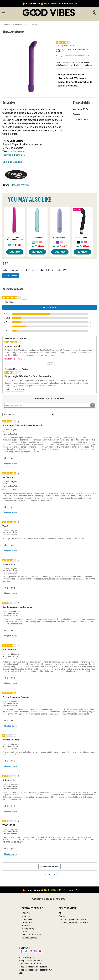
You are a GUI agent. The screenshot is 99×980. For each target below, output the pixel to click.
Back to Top (49, 874)
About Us (26, 916)
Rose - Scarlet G (82, 238)
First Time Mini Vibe (60, 238)
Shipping (26, 925)
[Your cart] (94, 13)
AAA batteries (18, 151)
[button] (33, 242)
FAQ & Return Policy (31, 935)
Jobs (21, 973)
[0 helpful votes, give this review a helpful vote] (6, 458)
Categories (7, 25)
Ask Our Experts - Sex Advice (72, 919)
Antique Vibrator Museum (31, 961)
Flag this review (10, 463)
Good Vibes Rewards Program (33, 967)
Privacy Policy (28, 929)
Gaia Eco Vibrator (37, 238)
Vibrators (18, 25)
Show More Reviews (49, 866)
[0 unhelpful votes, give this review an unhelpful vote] (12, 458)
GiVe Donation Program (30, 964)
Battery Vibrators (31, 25)
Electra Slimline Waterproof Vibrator (15, 239)
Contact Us (27, 919)
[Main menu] (3, 13)
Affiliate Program (27, 958)
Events (62, 916)
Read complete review (14, 359)
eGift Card (26, 913)
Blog (61, 913)
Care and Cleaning (12, 162)
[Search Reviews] (50, 405)
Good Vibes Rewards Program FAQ (35, 970)
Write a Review (70, 46)
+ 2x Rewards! (50, 3)
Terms (24, 932)
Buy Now (15, 252)
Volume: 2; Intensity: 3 (14, 155)
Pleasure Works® (20, 185)
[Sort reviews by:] (28, 414)
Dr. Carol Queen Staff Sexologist (74, 922)
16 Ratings (60, 46)
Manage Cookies (29, 938)
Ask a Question (62, 56)
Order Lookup (28, 922)
